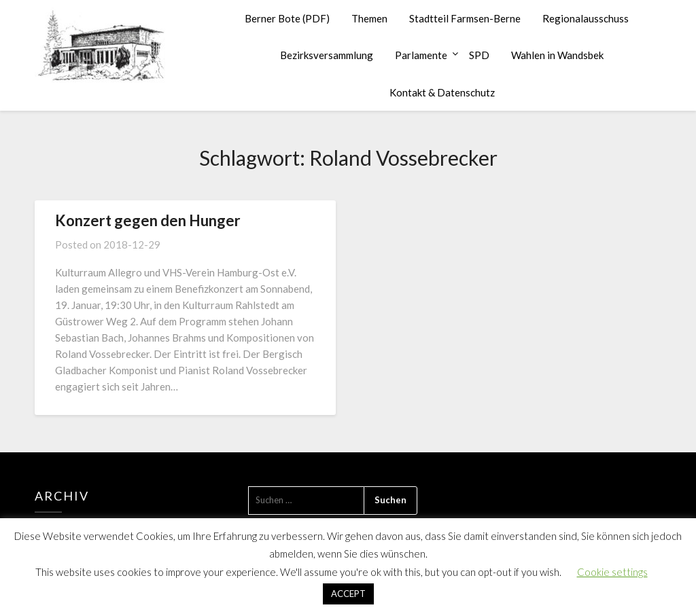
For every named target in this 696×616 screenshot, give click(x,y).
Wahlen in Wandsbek (557, 55)
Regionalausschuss (586, 18)
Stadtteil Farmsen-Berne (465, 18)
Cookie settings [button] (612, 572)
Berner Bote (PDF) (287, 18)
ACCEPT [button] (348, 594)
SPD (479, 55)
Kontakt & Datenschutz (442, 92)
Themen (369, 18)
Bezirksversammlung (327, 55)
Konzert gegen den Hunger (148, 220)
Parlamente (421, 55)
